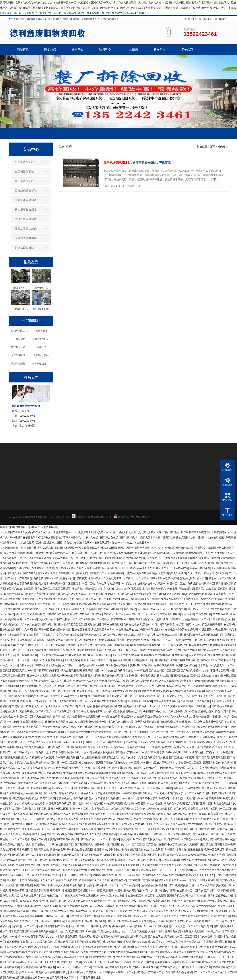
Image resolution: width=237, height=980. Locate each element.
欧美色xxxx (147, 624)
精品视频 (163, 855)
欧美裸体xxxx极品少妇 (123, 583)
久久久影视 (180, 809)
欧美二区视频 (48, 798)
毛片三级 (136, 589)
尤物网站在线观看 (202, 824)
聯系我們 (222, 19)
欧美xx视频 (229, 844)
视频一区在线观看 (214, 850)
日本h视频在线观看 (11, 635)
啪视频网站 (124, 942)
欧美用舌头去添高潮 (146, 947)
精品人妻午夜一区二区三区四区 (32, 921)
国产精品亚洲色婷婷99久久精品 (58, 727)
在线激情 (103, 609)
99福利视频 (11, 604)
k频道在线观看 (67, 824)
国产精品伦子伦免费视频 (222, 896)
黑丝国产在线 (172, 839)
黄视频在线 (215, 798)
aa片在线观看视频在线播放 (137, 793)
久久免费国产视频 (194, 844)
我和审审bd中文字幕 (123, 619)
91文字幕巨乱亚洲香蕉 (162, 773)
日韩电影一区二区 (60, 814)
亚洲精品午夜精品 (60, 630)
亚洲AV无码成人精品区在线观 (42, 865)
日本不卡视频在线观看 (119, 645)
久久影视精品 (35, 650)
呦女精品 (182, 962)
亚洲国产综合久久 (106, 763)
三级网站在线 (68, 650)
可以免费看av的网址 (192, 594)
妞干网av (140, 722)
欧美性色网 (188, 614)
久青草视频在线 (137, 937)
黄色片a (122, 763)
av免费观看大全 (198, 655)
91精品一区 (96, 803)
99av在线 (131, 742)
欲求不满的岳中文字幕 (113, 926)
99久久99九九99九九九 (178, 716)
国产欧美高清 (24, 578)
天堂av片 (131, 773)
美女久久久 (141, 686)
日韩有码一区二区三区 (218, 957)
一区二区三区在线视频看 (209, 635)
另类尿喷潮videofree (103, 630)
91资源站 (17, 706)
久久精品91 (186, 870)
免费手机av (76, 916)
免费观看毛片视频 (158, 757)
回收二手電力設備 (26, 229)
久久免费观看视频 (53, 660)
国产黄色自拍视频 (112, 676)
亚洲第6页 (134, 691)
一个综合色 (176, 798)
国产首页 (24, 681)
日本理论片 (171, 850)
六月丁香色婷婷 (78, 942)
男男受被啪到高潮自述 (147, 732)
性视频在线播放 (122, 957)
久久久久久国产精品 (122, 722)
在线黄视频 (116, 967)
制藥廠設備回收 (25, 162)
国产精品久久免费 (118, 681)
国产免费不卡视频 (50, 957)
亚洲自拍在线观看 (178, 947)
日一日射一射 (191, 901)
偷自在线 (163, 778)
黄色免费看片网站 (206, 906)
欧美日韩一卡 (216, 814)
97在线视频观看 (113, 803)
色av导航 (91, 609)
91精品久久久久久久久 (103, 911)
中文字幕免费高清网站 (166, 701)
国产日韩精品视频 (122, 768)
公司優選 (21, 339)
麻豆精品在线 (14, 589)
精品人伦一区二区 (93, 962)
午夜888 (163, 798)
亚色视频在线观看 (31, 548)
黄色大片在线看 (65, 640)
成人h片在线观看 (124, 947)
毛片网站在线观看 (31, 793)
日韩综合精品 (178, 972)
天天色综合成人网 (50, 706)
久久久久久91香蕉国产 (53, 880)
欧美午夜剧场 (92, 916)
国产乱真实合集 (9, 972)
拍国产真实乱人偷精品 (217, 640)
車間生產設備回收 (26, 200)
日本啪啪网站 (26, 604)
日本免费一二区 (98, 573)
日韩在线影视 (165, 676)
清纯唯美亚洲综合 (224, 926)
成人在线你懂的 (43, 716)
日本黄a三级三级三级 (191, 850)
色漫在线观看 (187, 578)
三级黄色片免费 (163, 793)
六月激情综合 (160, 921)
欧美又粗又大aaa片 (133, 824)
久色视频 (77, 814)
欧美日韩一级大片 (213, 722)
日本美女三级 (103, 660)
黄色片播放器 (155, 803)
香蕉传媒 (182, 711)
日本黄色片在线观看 (94, 921)
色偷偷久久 (87, 793)
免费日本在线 (125, 670)
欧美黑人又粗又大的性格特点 (103, 599)
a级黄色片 (21, 686)
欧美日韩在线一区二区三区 (88, 553)
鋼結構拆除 (41, 331)
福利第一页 (43, 819)
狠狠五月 (28, 589)
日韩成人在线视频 (208, 880)
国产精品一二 (195, 609)
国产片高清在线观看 (52, 732)
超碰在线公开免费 (188, 783)
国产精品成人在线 (167, 829)
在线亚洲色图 (218, 757)
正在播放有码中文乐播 (214, 573)
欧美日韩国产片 (23, 931)
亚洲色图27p (27, 742)
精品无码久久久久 (192, 640)
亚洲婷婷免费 (73, 921)
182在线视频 (173, 752)
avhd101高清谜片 (60, 578)
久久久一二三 (27, 819)
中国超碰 (120, 890)
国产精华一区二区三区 (136, 578)
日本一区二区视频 (61, 809)
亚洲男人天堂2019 (22, 670)
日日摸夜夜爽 (79, 578)
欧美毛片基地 (93, 819)
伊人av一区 (63, 967)
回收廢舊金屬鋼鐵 (26, 238)
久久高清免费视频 (10, 599)
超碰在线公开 (133, 711)
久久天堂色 (149, 809)
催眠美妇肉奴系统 (81, 875)
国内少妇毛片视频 (145, 676)
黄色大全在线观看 (28, 783)
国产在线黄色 (149, 880)
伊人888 (109, 589)
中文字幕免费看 (23, 583)
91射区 (207, 793)
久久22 (54, 937)
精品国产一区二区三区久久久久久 (206, 972)
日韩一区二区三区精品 (24, 691)
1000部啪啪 (144, 906)
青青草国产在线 (106, 901)
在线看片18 (140, 768)
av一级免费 (37, 972)
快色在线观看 (101, 706)
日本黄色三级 (96, 594)
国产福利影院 (48, 783)
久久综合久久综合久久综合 (131, 757)
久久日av (227, 763)
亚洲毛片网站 (103, 655)
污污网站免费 (80, 573)
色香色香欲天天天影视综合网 (175, 865)
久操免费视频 (125, 911)
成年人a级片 (98, 665)
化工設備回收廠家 (21, 355)
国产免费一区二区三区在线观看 (53, 589)
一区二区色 (88, 583)
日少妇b (89, 885)
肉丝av (197, 624)
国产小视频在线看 (146, 875)
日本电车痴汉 (208, 737)
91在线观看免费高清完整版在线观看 (118, 829)
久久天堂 (70, 732)
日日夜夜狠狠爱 (23, 885)
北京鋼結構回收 (41, 355)
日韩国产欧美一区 (109, 727)
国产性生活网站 (65, 829)
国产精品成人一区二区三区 (122, 696)
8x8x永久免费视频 (32, 773)
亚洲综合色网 (206, 711)
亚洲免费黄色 (125, 548)
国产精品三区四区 (73, 563)
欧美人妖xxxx (99, 824)
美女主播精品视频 (39, 809)
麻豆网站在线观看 (169, 860)
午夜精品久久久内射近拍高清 (44, 875)
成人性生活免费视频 (128, 640)
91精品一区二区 (23, 716)
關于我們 (192, 19)
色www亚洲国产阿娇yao (45, 778)
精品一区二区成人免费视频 (182, 583)
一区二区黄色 (168, 645)
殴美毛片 (95, 568)
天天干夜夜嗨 (35, 962)
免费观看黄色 (48, 967)
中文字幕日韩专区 (71, 962)
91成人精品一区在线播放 (82, 947)
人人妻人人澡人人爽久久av (175, 824)
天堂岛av (130, 573)
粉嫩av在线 (93, 860)
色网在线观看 (12, 967)
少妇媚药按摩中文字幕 (94, 952)
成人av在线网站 (78, 722)
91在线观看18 (221, 614)
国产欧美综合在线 (86, 829)
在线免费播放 (117, 706)
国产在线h (130, 737)
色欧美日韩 (96, 558)
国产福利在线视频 (17, 952)
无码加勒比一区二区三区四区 (181, 937)
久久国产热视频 (138, 931)
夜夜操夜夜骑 (31, 635)
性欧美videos (160, 691)
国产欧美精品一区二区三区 (208, 834)
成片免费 (129, 803)
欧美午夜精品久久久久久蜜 (94, 880)
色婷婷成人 (145, 850)
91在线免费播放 (169, 967)
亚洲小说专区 (33, 701)
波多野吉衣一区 (225, 594)
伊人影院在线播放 (65, 645)
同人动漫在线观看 (194, 691)
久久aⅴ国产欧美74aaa (13, 901)
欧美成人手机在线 (143, 727)
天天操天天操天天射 (157, 911)
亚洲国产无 (173, 594)
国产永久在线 (177, 921)
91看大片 (148, 890)
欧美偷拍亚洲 (136, 896)
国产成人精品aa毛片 (40, 947)
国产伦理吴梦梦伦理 (37, 890)
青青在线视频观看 (106, 650)
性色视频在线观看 (10, 829)
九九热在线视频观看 (181, 778)
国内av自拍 (199, 716)
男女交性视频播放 (130, 855)
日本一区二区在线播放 (127, 885)
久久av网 (27, 630)
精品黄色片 (102, 814)
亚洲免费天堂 (41, 752)
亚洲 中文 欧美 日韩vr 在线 (57, 737)
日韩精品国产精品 (125, 752)
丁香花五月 (46, 635)
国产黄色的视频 (13, 722)
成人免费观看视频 (71, 670)
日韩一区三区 (142, 548)
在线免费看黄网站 (101, 732)
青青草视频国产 (189, 558)
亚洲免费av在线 (179, 568)
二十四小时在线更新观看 (152, 742)
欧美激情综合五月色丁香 (70, 768)
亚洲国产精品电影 (177, 896)
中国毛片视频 (189, 650)
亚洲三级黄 (116, 814)
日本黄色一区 (205, 665)
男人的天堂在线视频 (199, 686)
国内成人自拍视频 (34, 747)
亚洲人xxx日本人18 (129, 783)
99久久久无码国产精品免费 (126, 809)
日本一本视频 (80, 809)
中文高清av (159, 583)
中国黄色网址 (207, 732)
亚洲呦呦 (133, 701)
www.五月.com (136, 763)
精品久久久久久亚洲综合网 (53, 942)
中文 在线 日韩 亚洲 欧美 (150, 752)
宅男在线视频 (14, 747)
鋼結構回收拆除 (25, 248)
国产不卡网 (147, 952)
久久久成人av (153, 635)
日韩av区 (109, 906)
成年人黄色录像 (167, 783)
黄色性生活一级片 (99, 722)
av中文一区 (6, 665)
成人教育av (109, 942)
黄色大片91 (83, 732)
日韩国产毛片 (12, 594)
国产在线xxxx (81, 803)
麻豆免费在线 (60, 599)
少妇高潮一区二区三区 (24, 926)
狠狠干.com (88, 660)
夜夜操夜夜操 (49, 911)
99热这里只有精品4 (224, 630)
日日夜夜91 (146, 701)
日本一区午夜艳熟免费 (178, 834)
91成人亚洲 (58, 870)
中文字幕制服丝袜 (170, 614)
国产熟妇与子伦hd (191, 670)
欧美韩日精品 (142, 553)
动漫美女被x (144, 583)
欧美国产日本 (186, 829)
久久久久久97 (161, 706)
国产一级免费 (157, 686)
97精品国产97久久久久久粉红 (159, 711)
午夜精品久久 (226, 660)
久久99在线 (206, 937)
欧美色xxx (139, 594)
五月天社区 (163, 609)
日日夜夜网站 (153, 788)
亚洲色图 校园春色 (135, 747)
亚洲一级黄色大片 (37, 676)
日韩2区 (210, 594)
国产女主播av (163, 814)
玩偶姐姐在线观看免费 (153, 885)
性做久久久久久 (123, 594)
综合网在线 (23, 778)
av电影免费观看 (142, 921)
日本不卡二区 (50, 793)
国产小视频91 (215, 716)
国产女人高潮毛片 (208, 650)
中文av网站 (70, 773)
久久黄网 (80, 860)
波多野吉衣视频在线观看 (194, 916)
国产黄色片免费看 (141, 819)
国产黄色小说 (153, 844)
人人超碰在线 (91, 855)
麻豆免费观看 (149, 855)
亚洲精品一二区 (61, 788)
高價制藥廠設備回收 (21, 364)
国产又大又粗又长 (148, 614)
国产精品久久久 (213, 752)
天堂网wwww (95, 783)
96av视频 (162, 875)
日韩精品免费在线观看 (79, 850)
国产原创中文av (190, 839)
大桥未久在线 (156, 931)
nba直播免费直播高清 (112, 773)
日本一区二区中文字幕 (119, 921)
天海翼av (36, 660)
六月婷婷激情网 (96, 696)
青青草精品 (59, 716)
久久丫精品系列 (217, 911)
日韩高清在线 (41, 850)
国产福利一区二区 (83, 737)
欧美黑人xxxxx (226, 906)
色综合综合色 (113, 850)
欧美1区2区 (134, 665)
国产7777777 (159, 548)
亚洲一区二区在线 (27, 619)
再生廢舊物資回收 (26, 210)
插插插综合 (108, 757)
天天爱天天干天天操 (40, 952)
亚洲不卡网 (6, 931)
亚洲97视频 (113, 563)
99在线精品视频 (142, 901)
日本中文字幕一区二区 (48, 604)
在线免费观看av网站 (166, 727)
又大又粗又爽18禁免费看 (91, 645)
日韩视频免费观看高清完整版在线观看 (68, 614)
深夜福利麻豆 (188, 701)
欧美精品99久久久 (61, 553)
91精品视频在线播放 (55, 548)
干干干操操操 (229, 783)
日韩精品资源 (203, 967)
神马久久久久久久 (37, 860)
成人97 (127, 967)
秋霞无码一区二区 (39, 814)
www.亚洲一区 (130, 798)
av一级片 (107, 870)
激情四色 (179, 788)
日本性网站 (103, 583)
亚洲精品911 (11, 742)
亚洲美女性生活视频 (100, 957)
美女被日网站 (214, 844)
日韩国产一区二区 (124, 870)
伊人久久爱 (162, 568)
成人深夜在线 (77, 972)
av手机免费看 (130, 865)
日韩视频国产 (114, 865)
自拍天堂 (144, 696)
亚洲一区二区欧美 (199, 757)
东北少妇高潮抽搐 (95, 563)
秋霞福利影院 (46, 926)
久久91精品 (96, 906)
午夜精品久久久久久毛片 (60, 901)
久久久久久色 (122, 589)
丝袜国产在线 (222, 681)
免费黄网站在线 (170, 599)
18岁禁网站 (94, 870)
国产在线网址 (155, 937)
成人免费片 (110, 783)
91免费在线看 (203, 614)
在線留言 (160, 49)
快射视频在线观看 (205, 548)
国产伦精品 (130, 609)
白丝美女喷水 (41, 583)
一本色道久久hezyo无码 (113, 691)
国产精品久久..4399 (43, 844)
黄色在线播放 (27, 711)
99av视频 (91, 931)
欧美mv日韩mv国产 (225, 824)
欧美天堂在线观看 (87, 686)
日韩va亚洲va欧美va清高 (164, 578)
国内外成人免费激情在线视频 (54, 573)
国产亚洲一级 (100, 967)
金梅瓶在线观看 (9, 711)
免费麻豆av (159, 901)
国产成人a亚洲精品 (213, 788)
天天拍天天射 (221, 742)
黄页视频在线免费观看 (59, 803)
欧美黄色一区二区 (17, 947)
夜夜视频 (108, 890)
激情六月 (139, 788)
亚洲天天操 (28, 599)
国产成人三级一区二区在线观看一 (55, 711)
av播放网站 (21, 814)
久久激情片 (158, 553)
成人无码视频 (53, 665)
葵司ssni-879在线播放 (147, 599)
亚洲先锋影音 (108, 916)
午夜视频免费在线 (164, 665)
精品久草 (44, 691)
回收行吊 (41, 347)
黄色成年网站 (125, 916)
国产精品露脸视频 (225, 839)
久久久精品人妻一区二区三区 (38, 829)
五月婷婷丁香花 (147, 609)
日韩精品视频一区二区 (24, 855)
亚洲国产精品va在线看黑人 (196, 599)
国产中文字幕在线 (172, 844)
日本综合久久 (213, 931)
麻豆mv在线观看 (226, 732)
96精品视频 (107, 860)
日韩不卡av (190, 696)
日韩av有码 (56, 860)
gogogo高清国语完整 (198, 855)
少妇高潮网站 (201, 865)
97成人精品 (84, 824)
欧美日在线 (152, 824)
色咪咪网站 (116, 609)
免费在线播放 (131, 624)
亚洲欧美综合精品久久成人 (15, 844)
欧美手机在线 (64, 798)
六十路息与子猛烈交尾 (160, 747)
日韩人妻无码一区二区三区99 (82, 896)
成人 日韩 (202, 578)
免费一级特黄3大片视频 (176, 619)
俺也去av (97, 614)
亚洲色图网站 (219, 568)
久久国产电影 (206, 890)
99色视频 (182, 645)
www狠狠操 (141, 670)
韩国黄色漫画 (166, 926)
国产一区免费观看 (122, 788)
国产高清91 (139, 957)
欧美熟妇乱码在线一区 (159, 604)
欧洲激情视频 (125, 834)
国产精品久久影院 (165, 890)
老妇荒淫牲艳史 (36, 614)
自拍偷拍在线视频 (209, 783)
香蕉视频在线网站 (44, 640)
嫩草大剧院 (207, 839)
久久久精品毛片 (148, 865)
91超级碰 (224, 947)
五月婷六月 (193, 737)
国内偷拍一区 (175, 901)
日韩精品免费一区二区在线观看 (63, 747)
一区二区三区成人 (83, 844)
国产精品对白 (192, 942)
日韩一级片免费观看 (122, 686)
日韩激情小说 (202, 706)
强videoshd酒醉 (13, 957)
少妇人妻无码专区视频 (215, 670)
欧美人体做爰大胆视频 (208, 604)
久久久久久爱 (52, 962)
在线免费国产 (70, 604)
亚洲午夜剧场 (118, 604)
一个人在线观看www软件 (53, 655)
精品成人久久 (175, 696)
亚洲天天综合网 (201, 860)
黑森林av (49, 768)
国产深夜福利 (220, 793)
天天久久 (44, 937)
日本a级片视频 (15, 865)
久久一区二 (124, 650)
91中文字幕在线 (178, 875)
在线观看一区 (158, 696)
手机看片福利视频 (103, 752)
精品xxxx (99, 670)
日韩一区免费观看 (192, 752)
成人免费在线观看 (218, 655)
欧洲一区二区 (50, 701)
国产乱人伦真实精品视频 (198, 742)
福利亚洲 (222, 589)
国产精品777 (154, 558)
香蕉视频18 (57, 890)
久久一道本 (194, 573)
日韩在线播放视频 (90, 977)
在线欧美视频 (55, 977)
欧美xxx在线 (228, 645)
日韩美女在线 (58, 850)
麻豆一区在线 (199, 563)
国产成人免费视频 (216, 691)
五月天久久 (222, 747)
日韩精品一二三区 (81, 967)
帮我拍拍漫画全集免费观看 (139, 814)
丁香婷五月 (103, 619)
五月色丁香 (192, 803)
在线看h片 (230, 624)
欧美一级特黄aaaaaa (104, 640)
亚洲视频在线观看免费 (217, 609)
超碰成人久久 (120, 931)
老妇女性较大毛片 (153, 839)
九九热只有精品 (179, 911)
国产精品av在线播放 (223, 706)
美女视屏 (172, 589)
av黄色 (193, 711)
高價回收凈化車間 (41, 339)
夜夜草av (142, 773)
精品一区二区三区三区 (165, 870)
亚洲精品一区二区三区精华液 (90, 681)
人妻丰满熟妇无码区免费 (172, 573)
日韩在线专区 (24, 752)
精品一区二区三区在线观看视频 (170, 819)
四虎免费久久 (170, 558)
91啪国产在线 (20, 809)
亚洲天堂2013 (114, 778)
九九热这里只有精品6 (33, 896)
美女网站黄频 (134, 890)
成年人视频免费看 (169, 880)
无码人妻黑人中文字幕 (74, 957)
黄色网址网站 (51, 650)
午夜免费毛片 (165, 809)
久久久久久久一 (207, 696)
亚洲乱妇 (224, 768)
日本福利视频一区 (123, 732)
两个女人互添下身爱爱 (49, 742)
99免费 (163, 947)
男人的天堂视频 (109, 855)
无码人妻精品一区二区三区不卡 (71, 558)
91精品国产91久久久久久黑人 (85, 834)
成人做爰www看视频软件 (149, 630)
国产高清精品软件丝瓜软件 (169, 737)
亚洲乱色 (58, 952)
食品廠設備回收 (25, 172)
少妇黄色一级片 (204, 727)
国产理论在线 (17, 696)
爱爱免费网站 (31, 732)
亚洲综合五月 (222, 727)
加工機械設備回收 (41, 364)
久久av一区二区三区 (133, 844)
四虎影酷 (27, 609)
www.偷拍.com (18, 937)
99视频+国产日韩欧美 (122, 875)
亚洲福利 (89, 814)
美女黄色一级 (224, 885)
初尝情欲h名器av (41, 788)
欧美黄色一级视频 (174, 803)
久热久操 (86, 752)
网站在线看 (94, 624)
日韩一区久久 (147, 829)
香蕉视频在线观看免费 (146, 645)
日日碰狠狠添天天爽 (57, 722)
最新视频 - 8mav (156, 594)
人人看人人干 (56, 676)
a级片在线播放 (32, 737)
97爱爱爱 (141, 803)
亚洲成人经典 (222, 773)
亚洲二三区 (206, 803)
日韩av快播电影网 (112, 624)
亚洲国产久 (78, 609)
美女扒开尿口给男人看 (139, 706)
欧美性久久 (30, 942)
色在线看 (158, 850)
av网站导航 (218, 855)
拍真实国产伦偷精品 (154, 589)
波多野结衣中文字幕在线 (36, 870)
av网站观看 (10, 783)
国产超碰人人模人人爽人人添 (72, 568)
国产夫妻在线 (139, 942)
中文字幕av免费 (198, 896)
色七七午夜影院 (198, 814)
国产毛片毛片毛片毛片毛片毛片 (211, 870)
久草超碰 (129, 676)
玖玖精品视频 (67, 778)
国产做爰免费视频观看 (108, 793)
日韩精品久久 (187, 967)
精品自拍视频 (169, 957)
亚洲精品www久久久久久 (140, 568)
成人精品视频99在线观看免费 (84, 716)
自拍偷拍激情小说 (114, 711)
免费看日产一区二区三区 (42, 686)
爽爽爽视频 (147, 655)
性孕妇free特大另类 (44, 763)
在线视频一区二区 (187, 890)
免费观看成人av (59, 696)
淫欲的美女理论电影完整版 (87, 589)
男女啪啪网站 (142, 834)
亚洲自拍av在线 (23, 665)
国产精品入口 (177, 855)
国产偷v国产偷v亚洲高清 (109, 737)
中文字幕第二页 (215, 819)
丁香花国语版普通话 (212, 942)
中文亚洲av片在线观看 (134, 716)
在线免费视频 (41, 553)
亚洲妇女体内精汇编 (82, 788)
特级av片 (207, 962)
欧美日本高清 (149, 783)
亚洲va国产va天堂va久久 (188, 747)
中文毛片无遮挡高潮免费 (68, 635)
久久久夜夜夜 (32, 757)
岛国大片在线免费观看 (145, 967)
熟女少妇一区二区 (131, 839)
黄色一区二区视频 (44, 609)
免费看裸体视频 (42, 558)
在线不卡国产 (184, 624)
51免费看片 (72, 676)
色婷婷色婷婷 (118, 880)
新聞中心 (105, 49)
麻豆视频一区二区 (220, 809)
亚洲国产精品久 (212, 763)
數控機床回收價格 (21, 347)
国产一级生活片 (136, 604)
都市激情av (39, 834)
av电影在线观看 (111, 716)
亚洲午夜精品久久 (221, 619)
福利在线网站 (19, 563)
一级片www (59, 947)
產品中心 (207, 19)
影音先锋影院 (95, 711)
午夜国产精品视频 (57, 834)
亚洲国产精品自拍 (205, 829)
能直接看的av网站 (90, 676)
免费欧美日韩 (41, 578)
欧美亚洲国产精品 (33, 722)
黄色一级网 (221, 711)
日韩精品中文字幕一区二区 (118, 972)
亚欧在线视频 (193, 788)
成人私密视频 (14, 942)
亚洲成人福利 (72, 660)
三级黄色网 (194, 962)
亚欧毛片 (147, 691)
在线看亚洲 (118, 742)
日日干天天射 (160, 906)
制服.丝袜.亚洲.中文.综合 (188, 722)
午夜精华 (209, 747)
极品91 (170, 686)
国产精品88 (204, 701)
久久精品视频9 (67, 701)
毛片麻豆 (22, 645)
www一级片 (174, 650)
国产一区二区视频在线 (134, 563)
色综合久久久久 (67, 686)
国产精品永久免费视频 (108, 798)
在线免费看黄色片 (83, 798)
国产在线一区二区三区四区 (164, 670)
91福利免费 (76, 885)
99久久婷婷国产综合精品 (35, 594)
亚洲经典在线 (172, 931)
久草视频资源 (17, 701)
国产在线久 (30, 573)
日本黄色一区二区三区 (97, 742)
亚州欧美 (152, 860)
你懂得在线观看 (49, 824)
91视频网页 (95, 942)
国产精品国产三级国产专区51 (152, 972)
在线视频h (89, 655)
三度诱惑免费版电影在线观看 (45, 563)
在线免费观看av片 (76, 870)
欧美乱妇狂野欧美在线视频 (63, 839)
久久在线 (111, 670)
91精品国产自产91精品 (180, 548)
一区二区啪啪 (175, 942)
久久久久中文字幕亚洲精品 (202, 768)
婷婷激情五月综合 (126, 906)
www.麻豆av (107, 896)
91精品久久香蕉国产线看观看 (188, 952)
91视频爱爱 (205, 630)
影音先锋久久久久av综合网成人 (69, 594)
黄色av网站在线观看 (182, 706)
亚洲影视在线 (181, 676)
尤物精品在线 (100, 875)
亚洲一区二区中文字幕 (202, 885)
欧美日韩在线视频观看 (221, 563)
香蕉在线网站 (116, 573)
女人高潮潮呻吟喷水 (57, 972)
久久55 (65, 875)
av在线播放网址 (125, 630)
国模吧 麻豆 (167, 768)
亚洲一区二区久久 (180, 563)
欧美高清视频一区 (165, 962)
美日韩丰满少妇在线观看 (14, 911)
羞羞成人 (104, 686)
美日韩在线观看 (69, 937)
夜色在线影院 (124, 901)
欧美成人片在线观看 (33, 803)
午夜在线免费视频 (44, 931)
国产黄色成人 (31, 706)
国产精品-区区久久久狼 (96, 747)
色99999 (82, 691)
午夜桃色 (208, 553)
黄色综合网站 (8, 568)
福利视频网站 (180, 814)
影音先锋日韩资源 (88, 773)
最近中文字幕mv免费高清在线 (110, 937)
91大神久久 (150, 926)
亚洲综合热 (83, 665)
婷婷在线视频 (179, 609)
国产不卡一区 (41, 630)
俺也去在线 (127, 599)
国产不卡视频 (58, 752)
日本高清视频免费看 (67, 757)
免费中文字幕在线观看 (183, 660)
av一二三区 (95, 890)
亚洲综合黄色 (145, 737)
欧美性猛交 (32, 798)
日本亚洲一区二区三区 (13, 650)
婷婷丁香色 (211, 947)
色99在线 (93, 691)
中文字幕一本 (71, 977)
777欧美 (11, 640)
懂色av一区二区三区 (220, 578)
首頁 (212, 147)
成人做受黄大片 (157, 942)
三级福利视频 (50, 906)
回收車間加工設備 (21, 331)
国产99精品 (82, 906)
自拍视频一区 (207, 583)
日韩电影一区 (31, 824)
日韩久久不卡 (103, 788)
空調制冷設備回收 (26, 219)
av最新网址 (157, 834)
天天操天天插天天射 (93, 865)
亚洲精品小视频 (81, 630)
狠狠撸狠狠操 (161, 660)
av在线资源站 (135, 926)
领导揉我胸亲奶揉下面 (47, 670)
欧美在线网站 (8, 850)
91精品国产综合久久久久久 (164, 916)
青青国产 (219, 937)
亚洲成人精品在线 (172, 635)
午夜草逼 (217, 676)
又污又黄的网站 (198, 911)
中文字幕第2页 (78, 696)
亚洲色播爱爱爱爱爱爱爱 (72, 624)
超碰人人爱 (140, 916)
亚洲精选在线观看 (186, 665)
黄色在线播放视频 (88, 727)
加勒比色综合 (222, 803)
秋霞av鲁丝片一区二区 (19, 558)
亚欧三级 (79, 926)
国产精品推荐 (220, 686)
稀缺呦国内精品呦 (203, 773)
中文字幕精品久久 (99, 809)
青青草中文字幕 (149, 798)
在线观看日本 (31, 957)
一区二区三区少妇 (86, 901)
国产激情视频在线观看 (159, 722)
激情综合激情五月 (207, 660)
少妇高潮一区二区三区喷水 (65, 583)
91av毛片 (154, 768)
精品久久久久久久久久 (201, 875)
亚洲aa (109, 594)
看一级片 (180, 768)
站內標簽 (223, 147)
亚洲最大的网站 (86, 650)
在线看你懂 (110, 834)
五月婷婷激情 (66, 906)
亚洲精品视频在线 (201, 676)
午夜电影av (172, 630)
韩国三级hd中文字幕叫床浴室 (149, 650)
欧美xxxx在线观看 (200, 568)
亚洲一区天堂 (22, 660)
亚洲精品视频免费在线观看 (94, 604)
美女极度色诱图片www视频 (123, 952)
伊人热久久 (62, 931)
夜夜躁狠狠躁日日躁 (113, 568)
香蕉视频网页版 (15, 727)
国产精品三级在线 (143, 962)
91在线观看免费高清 (224, 967)
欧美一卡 (68, 860)
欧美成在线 (104, 931)
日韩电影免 (58, 921)
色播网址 (32, 937)
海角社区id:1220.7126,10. (119, 553)
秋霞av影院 (18, 890)
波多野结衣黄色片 (209, 558)
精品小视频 (196, 947)
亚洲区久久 (114, 824)
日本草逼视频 (24, 850)
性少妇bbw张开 (47, 619)
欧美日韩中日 (41, 885)
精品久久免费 (24, 763)
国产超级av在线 (53, 773)
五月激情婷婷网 (30, 967)
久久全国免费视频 (90, 757)
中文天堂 (189, 681)
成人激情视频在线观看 (191, 957)
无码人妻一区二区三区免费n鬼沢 (194, 926)
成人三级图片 (109, 548)
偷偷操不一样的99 (204, 778)
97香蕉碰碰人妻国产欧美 (91, 778)
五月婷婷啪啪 (77, 599)
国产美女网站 (44, 599)
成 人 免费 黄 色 (36, 901)
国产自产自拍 (70, 706)
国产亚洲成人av (178, 757)
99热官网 (134, 655)
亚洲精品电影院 (113, 558)
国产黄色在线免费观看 (131, 635)
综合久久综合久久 (69, 793)
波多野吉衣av (156, 716)
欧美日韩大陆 (184, 773)
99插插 (122, 701)
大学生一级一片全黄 (172, 732)
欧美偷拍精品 (162, 952)
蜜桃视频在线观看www (32, 977)
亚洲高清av (117, 747)
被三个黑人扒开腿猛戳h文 (15, 788)
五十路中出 (92, 926)
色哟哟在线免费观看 (37, 696)
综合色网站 (85, 937)
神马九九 (21, 614)
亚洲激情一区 (224, 829)
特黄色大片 (32, 727)
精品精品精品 (143, 870)
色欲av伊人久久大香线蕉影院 (105, 578)
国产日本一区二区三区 (41, 645)
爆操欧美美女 (17, 798)
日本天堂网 (63, 783)
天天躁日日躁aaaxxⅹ (196, 798)
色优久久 (35, 911)
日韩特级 (189, 635)
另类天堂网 (23, 568)
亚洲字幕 (186, 860)
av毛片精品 (176, 691)
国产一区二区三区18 (69, 763)
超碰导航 (126, 727)
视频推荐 (99, 850)
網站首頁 (23, 49)
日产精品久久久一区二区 (94, 839)
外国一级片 (83, 701)
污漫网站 (167, 788)
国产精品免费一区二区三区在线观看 (51, 681)
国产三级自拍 (186, 727)
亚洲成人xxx (22, 906)
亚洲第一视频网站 (151, 640)
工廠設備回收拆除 (26, 191)
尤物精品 (9, 614)
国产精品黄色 (105, 947)
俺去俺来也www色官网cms (204, 645)
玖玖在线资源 (187, 589)
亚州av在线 (73, 752)
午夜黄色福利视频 (158, 563)
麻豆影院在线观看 (116, 665)
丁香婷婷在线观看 (70, 865)
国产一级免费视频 (178, 885)
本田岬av (35, 906)
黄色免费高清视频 (212, 624)
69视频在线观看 (204, 681)
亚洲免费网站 (112, 962)
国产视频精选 (72, 952)
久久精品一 (69, 665)
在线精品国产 (63, 844)
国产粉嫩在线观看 (27, 655)
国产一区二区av (214, 921)
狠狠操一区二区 (200, 619)
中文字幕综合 (163, 655)
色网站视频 (123, 819)
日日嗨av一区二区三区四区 (130, 860)
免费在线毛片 (180, 655)
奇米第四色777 (55, 896)
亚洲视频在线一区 (142, 660)
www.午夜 (131, 614)
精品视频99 (109, 819)
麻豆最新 (88, 670)
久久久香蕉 (34, 624)
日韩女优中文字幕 (220, 916)
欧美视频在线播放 (198, 809)
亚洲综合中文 (120, 655)
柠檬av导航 (82, 911)
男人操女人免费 (59, 885)
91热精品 (14, 896)
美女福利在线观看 (155, 896)
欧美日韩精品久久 (73, 742)
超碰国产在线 (38, 839)
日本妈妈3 (44, 855)
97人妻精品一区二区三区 (187, 763)
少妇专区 (24, 972)
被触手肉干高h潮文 (11, 737)
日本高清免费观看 (165, 624)
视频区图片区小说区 (76, 890)
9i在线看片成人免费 (193, 931)
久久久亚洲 (47, 757)
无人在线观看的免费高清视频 (140, 778)
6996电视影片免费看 (43, 568)
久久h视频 (121, 896)
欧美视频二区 (92, 548)
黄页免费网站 (25, 640)
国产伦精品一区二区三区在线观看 (76, 619)
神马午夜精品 (83, 640)
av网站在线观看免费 (170, 681)
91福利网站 (85, 706)
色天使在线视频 (188, 630)
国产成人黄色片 (64, 926)
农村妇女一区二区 (114, 614)
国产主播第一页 (103, 885)
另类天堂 (139, 911)
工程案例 (132, 49)
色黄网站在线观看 (220, 865)
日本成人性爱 (14, 573)
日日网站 (81, 711)
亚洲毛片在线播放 (206, 589)
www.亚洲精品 (188, 880)
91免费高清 (75, 655)
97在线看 (147, 665)
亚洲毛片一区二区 (184, 604)
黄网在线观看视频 (147, 573)
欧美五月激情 (197, 819)
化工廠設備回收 (25, 181)
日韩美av (39, 665)
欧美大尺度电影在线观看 (18, 553)
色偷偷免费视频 (121, 660)
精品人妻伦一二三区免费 (187, 793)
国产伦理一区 (49, 624)
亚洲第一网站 (75, 548)
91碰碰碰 (126, 962)
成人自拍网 (192, 732)
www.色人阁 (153, 957)
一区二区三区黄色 (19, 839)
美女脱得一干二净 (17, 880)
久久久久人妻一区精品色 (143, 681)
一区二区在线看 (172, 640)
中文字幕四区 (78, 783)
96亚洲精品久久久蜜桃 (149, 619)
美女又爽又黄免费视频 (98, 768)
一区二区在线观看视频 (63, 691)
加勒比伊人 (88, 763)
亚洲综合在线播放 (10, 630)
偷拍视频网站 (208, 901)
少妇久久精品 (63, 609)
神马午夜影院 (130, 850)
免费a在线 (12, 977)
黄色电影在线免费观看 (104, 701)
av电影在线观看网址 (31, 916)
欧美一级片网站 (13, 824)
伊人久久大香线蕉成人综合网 (67, 819)
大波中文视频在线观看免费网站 (183, 553)
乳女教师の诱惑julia (134, 558)
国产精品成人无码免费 (159, 763)
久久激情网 (13, 793)
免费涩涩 (72, 880)
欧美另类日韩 (77, 931)
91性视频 (34, 880)
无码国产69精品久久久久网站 (100, 635)
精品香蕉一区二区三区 (107, 844)
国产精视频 (134, 880)
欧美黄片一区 (94, 972)
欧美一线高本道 (195, 921)
